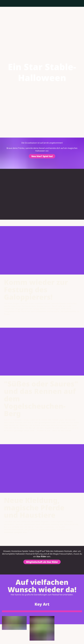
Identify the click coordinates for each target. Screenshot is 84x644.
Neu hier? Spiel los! (42, 156)
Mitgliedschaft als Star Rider (42, 562)
